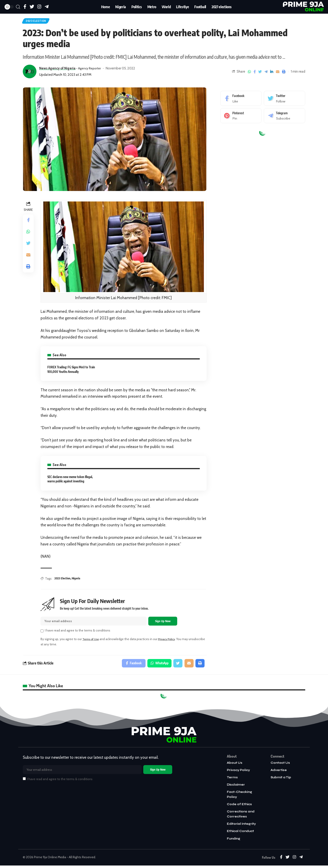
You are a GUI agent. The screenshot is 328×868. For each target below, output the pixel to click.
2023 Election (37, 21)
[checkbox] (42, 633)
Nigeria (77, 579)
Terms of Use (92, 641)
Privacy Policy (170, 641)
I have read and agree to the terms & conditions (78, 632)
